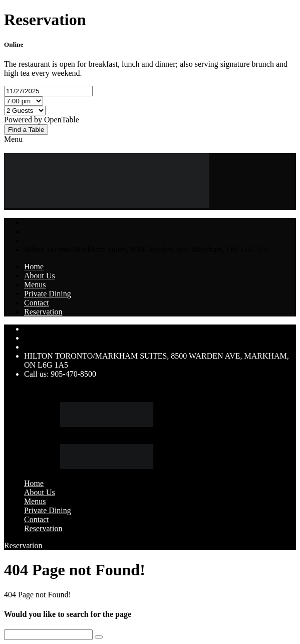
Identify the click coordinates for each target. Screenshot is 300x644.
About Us (40, 276)
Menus (35, 285)
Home (34, 267)
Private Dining (48, 294)
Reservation (43, 312)
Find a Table (26, 130)
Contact (37, 303)
